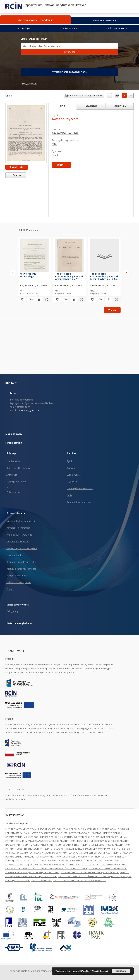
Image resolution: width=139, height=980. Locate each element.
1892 (55, 144)
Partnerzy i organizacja (18, 528)
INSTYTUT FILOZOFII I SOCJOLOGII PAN (24, 849)
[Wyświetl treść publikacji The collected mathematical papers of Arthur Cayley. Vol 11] (74, 300)
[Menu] (135, 3)
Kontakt (10, 589)
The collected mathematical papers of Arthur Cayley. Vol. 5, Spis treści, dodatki (104, 276)
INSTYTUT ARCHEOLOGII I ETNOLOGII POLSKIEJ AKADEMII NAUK (68, 829)
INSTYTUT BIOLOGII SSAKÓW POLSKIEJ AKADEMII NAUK (103, 837)
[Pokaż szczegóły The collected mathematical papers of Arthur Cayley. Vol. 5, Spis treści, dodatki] (116, 300)
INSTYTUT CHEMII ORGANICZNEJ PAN (63, 845)
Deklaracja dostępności (19, 582)
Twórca (71, 468)
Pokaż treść (17, 167)
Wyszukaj (69, 52)
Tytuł (69, 461)
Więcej (112, 310)
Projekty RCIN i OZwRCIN (19, 535)
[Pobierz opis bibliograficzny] (30, 300)
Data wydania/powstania (80, 488)
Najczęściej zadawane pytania (22, 548)
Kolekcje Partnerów (16, 482)
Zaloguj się (12, 611)
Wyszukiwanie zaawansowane (70, 72)
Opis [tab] (62, 106)
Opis (69, 495)
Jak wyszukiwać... (29, 84)
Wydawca (72, 482)
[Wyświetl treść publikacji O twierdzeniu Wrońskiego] (39, 300)
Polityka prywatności (17, 576)
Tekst (55, 155)
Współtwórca (74, 475)
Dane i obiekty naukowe (19, 468)
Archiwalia (12, 475)
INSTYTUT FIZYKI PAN (41, 880)
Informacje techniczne (18, 542)
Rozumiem (121, 971)
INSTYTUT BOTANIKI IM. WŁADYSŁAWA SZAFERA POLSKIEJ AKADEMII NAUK (40, 841)
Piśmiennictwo (14, 461)
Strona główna (14, 443)
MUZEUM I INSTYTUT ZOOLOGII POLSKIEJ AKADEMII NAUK (93, 865)
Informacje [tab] (91, 106)
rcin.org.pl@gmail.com (29, 410)
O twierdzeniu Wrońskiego (28, 275)
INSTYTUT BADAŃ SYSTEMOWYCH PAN (50, 833)
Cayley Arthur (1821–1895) (66, 133)
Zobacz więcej (14, 492)
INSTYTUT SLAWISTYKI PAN (100, 861)
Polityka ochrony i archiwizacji (22, 569)
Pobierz (15, 175)
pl (125, 96)
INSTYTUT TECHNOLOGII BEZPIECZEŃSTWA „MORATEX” (79, 880)
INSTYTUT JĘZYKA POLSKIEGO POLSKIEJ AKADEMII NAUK (85, 853)
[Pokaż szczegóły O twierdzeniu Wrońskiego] (46, 300)
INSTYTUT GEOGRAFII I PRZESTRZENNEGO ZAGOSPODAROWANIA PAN (77, 849)
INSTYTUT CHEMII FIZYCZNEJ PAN (28, 845)
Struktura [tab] (120, 106)
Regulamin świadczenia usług (21, 562)
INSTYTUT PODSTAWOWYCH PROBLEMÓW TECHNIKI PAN (58, 861)
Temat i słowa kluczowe (79, 502)
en (131, 96)
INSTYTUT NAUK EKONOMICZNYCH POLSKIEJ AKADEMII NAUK (90, 872)
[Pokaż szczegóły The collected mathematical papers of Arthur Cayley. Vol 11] (81, 300)
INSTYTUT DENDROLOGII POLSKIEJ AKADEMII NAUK (106, 845)
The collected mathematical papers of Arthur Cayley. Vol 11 (69, 276)
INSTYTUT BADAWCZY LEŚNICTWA (85, 833)
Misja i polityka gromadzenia (21, 521)
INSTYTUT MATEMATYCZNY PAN (21, 829)
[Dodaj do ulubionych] (22, 300)
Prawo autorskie (15, 555)
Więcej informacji (100, 971)
